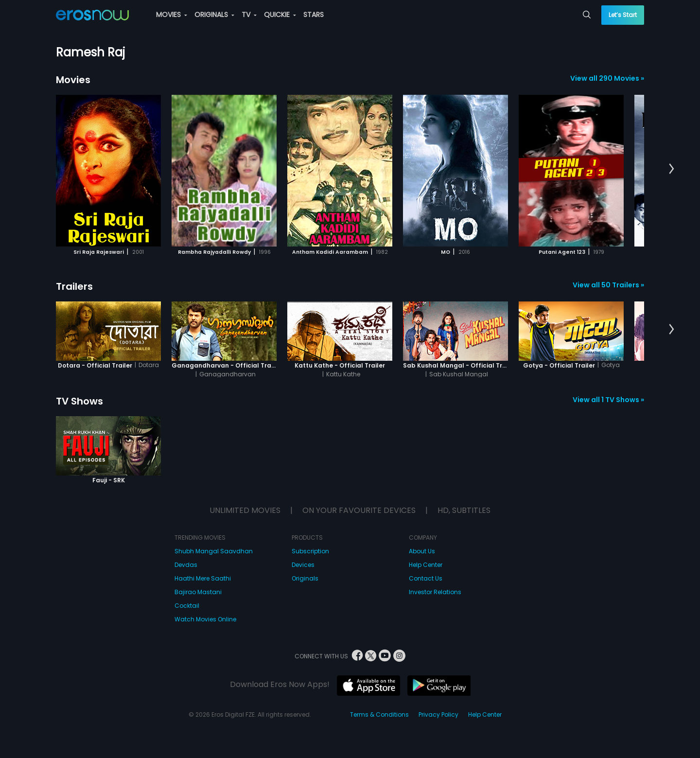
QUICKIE (280, 15)
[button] (672, 169)
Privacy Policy (438, 714)
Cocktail (187, 606)
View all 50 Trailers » (608, 285)
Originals (305, 578)
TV (249, 15)
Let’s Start (623, 15)
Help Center (426, 565)
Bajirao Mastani (198, 592)
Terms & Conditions (379, 714)
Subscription (310, 551)
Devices (303, 565)
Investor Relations (435, 592)
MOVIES (172, 15)
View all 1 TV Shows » (608, 400)
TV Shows (79, 401)
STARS (314, 15)
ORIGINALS (214, 15)
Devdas (186, 565)
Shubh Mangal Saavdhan (214, 551)
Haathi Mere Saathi (203, 578)
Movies (73, 80)
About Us (422, 551)
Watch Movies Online (205, 619)
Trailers (74, 286)
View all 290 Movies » (607, 78)
